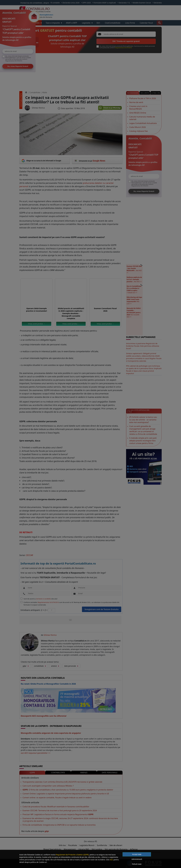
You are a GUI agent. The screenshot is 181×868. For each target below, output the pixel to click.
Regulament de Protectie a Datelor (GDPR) (72, 855)
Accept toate (137, 854)
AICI (111, 860)
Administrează (137, 859)
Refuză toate (137, 864)
